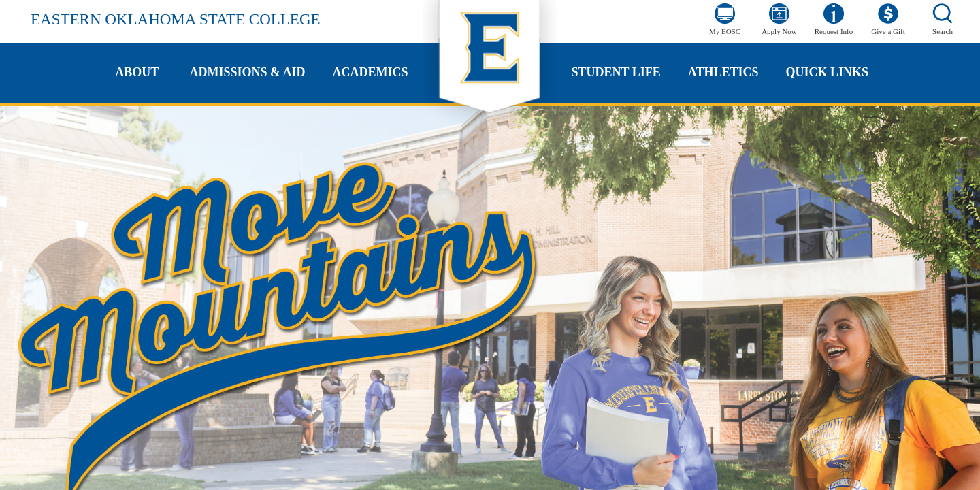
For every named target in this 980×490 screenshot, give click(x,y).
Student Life (616, 72)
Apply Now (779, 31)
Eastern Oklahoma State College (176, 19)
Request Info (834, 31)
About (137, 72)
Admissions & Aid (247, 72)
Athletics (723, 72)
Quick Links (827, 72)
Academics (371, 72)
